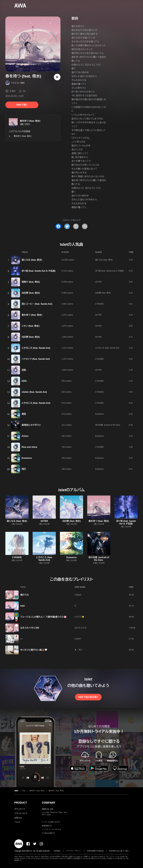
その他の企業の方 (48, 833)
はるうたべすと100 (30, 628)
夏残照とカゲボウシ (31, 425)
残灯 (24, 469)
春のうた (25, 595)
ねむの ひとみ (80, 628)
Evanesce (99, 414)
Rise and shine (29, 447)
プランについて (21, 813)
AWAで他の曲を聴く (88, 697)
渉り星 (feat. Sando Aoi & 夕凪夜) (39, 271)
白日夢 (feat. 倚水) (31, 293)
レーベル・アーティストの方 (51, 829)
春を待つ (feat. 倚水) (30, 121)
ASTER (98, 282)
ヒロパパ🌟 (79, 617)
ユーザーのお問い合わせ (51, 822)
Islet (22, 83)
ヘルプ (17, 822)
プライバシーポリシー (74, 851)
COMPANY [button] (49, 803)
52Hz (24, 381)
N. (75, 606)
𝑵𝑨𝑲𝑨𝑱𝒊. (78, 595)
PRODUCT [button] (21, 803)
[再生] (57, 77)
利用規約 (57, 851)
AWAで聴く (22, 105)
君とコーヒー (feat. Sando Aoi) (37, 304)
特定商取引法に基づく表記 (119, 851)
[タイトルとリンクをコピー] (76, 226)
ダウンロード (20, 809)
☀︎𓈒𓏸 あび (78, 650)
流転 (24, 370)
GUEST (78, 639)
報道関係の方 (47, 826)
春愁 (24, 414)
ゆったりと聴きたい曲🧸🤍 (34, 650)
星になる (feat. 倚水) (32, 260)
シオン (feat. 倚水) (31, 326)
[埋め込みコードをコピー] (85, 226)
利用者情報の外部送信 (95, 851)
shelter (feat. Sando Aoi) (34, 392)
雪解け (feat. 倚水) (31, 282)
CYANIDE (99, 304)
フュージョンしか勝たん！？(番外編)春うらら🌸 (43, 617)
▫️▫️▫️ (21, 639)
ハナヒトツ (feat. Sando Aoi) (36, 359)
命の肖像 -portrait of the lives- (108, 425)
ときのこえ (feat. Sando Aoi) (36, 348)
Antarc (25, 436)
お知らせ (18, 818)
